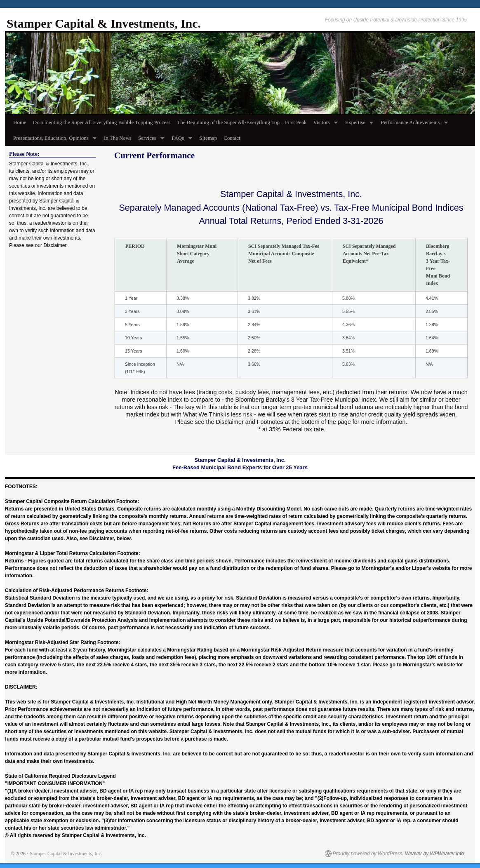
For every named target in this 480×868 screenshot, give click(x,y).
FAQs (180, 140)
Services (149, 140)
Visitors (324, 125)
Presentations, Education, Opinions (53, 140)
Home (20, 122)
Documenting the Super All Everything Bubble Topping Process (102, 122)
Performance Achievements (413, 125)
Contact (232, 138)
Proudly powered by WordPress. (368, 854)
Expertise (358, 125)
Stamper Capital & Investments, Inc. (104, 23)
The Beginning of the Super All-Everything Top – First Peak (242, 122)
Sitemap (208, 138)
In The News (118, 138)
